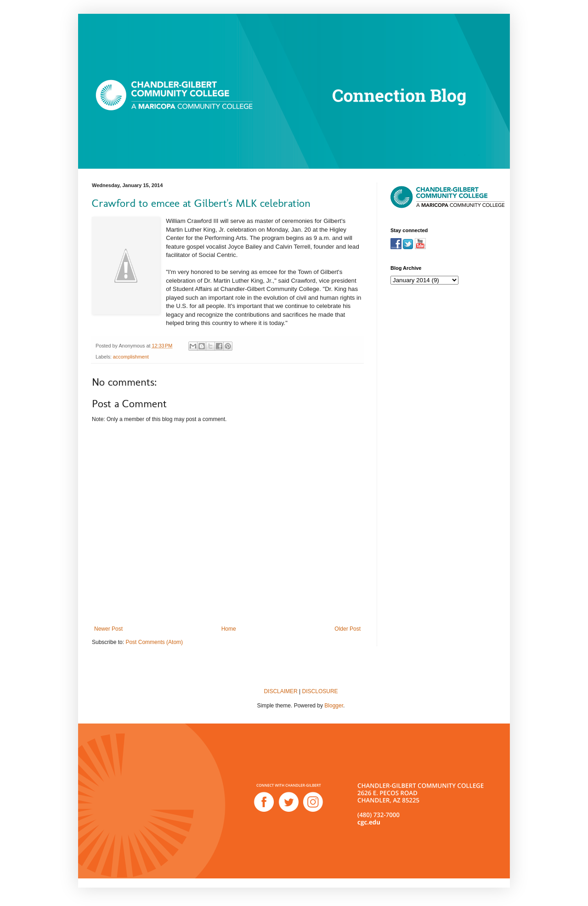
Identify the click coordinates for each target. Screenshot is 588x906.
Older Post (348, 629)
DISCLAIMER (280, 691)
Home (229, 629)
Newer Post (108, 629)
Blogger (334, 706)
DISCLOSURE (320, 691)
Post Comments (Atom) (154, 642)
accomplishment (131, 357)
